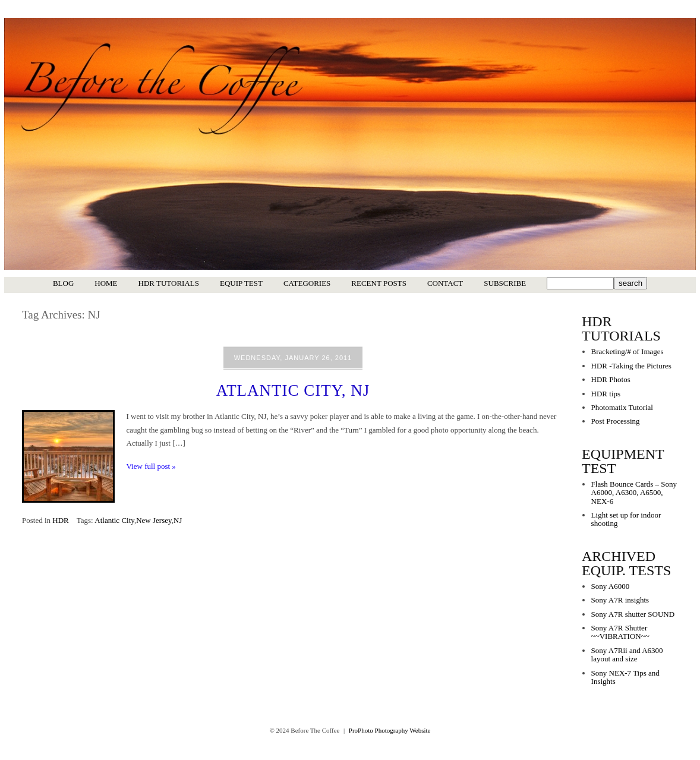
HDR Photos (611, 379)
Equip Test (241, 283)
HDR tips (606, 394)
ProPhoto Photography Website (390, 730)
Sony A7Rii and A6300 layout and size (627, 655)
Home (106, 283)
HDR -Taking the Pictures (631, 366)
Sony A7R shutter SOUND (633, 614)
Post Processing (616, 421)
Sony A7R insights (620, 600)
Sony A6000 (611, 586)
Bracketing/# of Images (628, 351)
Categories (307, 283)
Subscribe (505, 283)
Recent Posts (379, 283)
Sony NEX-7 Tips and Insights (625, 677)
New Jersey (154, 520)
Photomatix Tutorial (622, 407)
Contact (445, 283)
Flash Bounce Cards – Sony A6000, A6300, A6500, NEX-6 (634, 493)
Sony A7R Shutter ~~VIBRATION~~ (620, 632)
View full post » (151, 466)
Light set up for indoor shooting (626, 519)
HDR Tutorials (169, 283)
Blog (63, 283)
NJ (178, 520)
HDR (60, 520)
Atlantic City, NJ (293, 390)
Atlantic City (114, 520)
